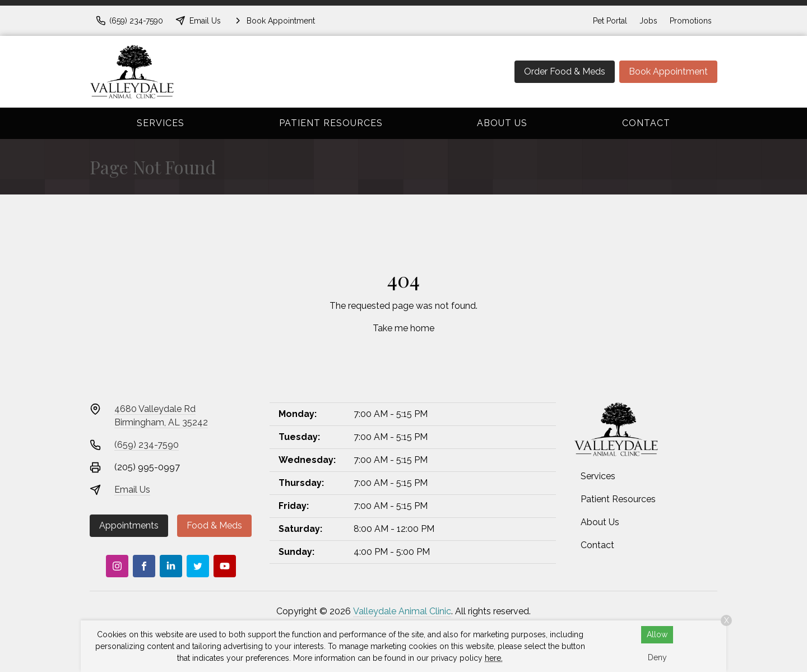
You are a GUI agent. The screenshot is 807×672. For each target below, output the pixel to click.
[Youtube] (225, 566)
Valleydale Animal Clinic (402, 611)
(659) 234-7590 (147, 445)
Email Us (132, 490)
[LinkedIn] (171, 566)
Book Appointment (668, 71)
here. (494, 658)
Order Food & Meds (565, 71)
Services (161, 123)
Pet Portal (610, 21)
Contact (646, 123)
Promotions (691, 21)
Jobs (648, 21)
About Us (502, 123)
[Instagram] (117, 566)
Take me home (403, 328)
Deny (657, 657)
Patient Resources (331, 123)
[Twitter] (198, 566)
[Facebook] (144, 566)
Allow (657, 634)
